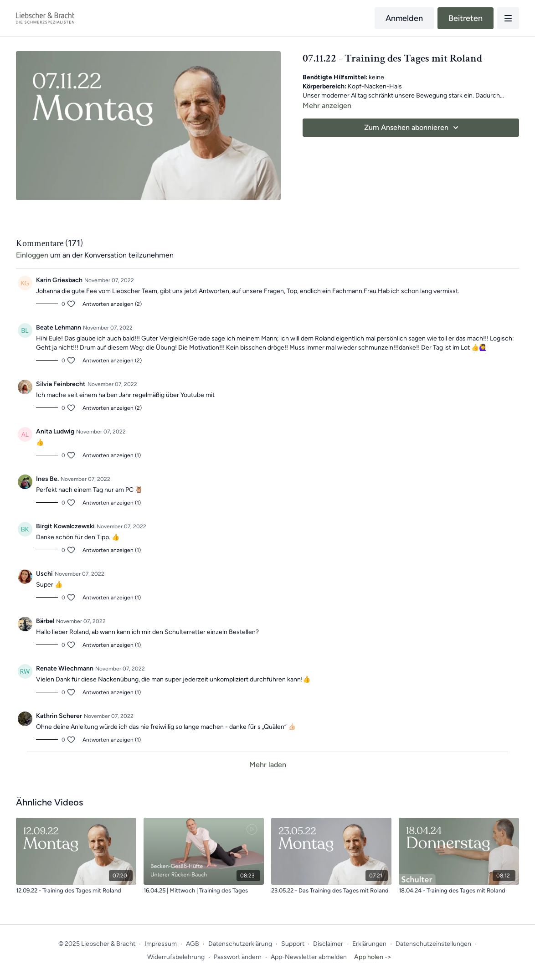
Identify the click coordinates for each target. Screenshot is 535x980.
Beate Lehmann (59, 328)
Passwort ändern (238, 957)
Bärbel (45, 621)
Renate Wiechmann (65, 668)
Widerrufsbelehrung (176, 957)
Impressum (161, 944)
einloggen (32, 255)
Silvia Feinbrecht (61, 384)
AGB (193, 944)
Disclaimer (328, 944)
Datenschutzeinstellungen (433, 944)
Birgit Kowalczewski (65, 526)
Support (293, 944)
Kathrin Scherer (59, 716)
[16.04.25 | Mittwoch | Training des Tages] (204, 891)
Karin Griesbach (59, 280)
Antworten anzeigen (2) (112, 304)
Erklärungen (369, 944)
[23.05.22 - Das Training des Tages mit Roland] (331, 891)
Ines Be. (47, 479)
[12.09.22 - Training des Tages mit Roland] (76, 891)
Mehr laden (268, 765)
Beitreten (466, 18)
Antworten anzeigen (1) (112, 455)
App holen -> (373, 957)
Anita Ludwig (55, 431)
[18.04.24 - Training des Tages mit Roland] (459, 891)
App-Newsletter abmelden (309, 957)
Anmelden (404, 18)
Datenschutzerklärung (240, 944)
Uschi (44, 574)
